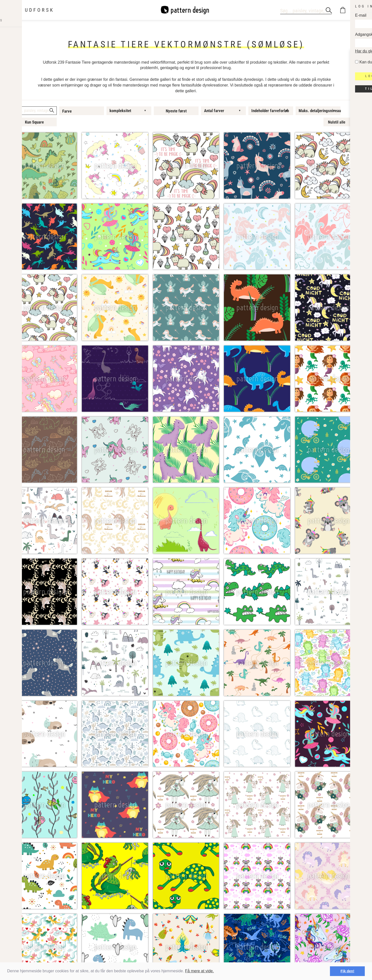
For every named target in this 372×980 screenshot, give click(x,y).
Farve (67, 111)
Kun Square (34, 122)
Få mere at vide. (200, 971)
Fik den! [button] (347, 971)
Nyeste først (176, 111)
